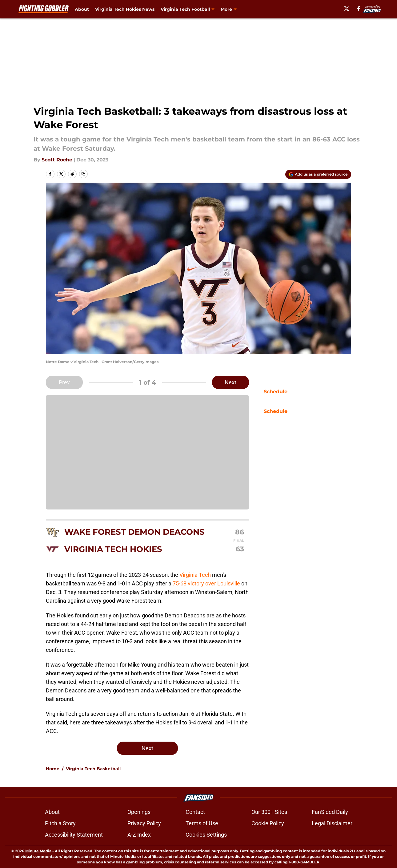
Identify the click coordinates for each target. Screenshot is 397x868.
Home (53, 769)
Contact (195, 812)
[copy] (83, 174)
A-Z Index (139, 835)
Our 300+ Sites (269, 812)
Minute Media (38, 851)
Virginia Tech (195, 575)
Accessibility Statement (74, 835)
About (82, 9)
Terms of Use (202, 823)
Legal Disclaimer (332, 823)
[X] (349, 9)
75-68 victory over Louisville (207, 583)
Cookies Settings (206, 835)
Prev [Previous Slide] (64, 382)
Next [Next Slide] (231, 382)
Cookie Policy (268, 823)
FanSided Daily (330, 812)
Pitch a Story (60, 823)
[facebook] (361, 9)
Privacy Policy (144, 823)
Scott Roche (57, 160)
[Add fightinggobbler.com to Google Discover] (318, 174)
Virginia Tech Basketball (93, 769)
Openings (139, 812)
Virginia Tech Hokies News (125, 9)
